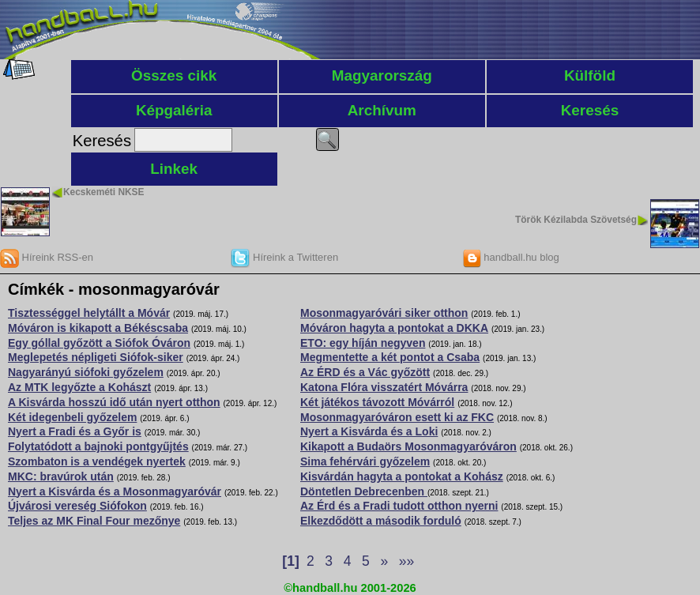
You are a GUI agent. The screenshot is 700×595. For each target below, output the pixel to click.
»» (406, 561)
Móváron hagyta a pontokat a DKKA (394, 328)
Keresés (590, 110)
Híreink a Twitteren (284, 257)
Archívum (382, 110)
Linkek (174, 169)
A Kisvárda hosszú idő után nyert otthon (114, 402)
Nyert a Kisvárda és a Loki (369, 431)
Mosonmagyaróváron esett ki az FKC (397, 417)
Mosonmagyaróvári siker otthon (384, 313)
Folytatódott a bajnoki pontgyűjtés (98, 446)
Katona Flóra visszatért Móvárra (384, 387)
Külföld (590, 75)
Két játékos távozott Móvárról (377, 402)
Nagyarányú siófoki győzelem (86, 372)
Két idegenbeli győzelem (72, 417)
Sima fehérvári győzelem (365, 461)
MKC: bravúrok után (61, 476)
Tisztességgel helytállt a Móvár (89, 313)
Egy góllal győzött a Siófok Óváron (99, 343)
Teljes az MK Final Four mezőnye (94, 521)
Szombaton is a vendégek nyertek (97, 461)
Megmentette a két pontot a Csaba (390, 357)
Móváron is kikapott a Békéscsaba (98, 328)
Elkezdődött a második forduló (381, 521)
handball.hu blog (511, 257)
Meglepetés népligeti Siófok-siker (96, 357)
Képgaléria (174, 110)
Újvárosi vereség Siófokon (77, 506)
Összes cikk (174, 75)
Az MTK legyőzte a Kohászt (79, 387)
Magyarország (382, 75)
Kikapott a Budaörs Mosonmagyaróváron (408, 446)
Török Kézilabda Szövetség (576, 220)
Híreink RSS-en (47, 257)
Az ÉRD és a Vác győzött (365, 372)
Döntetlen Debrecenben (364, 491)
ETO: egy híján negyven (363, 343)
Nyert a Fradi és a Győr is (75, 431)
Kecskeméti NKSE (103, 192)
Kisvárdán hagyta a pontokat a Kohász (402, 476)
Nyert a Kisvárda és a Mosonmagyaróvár (115, 491)
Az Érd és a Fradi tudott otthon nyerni (399, 506)
